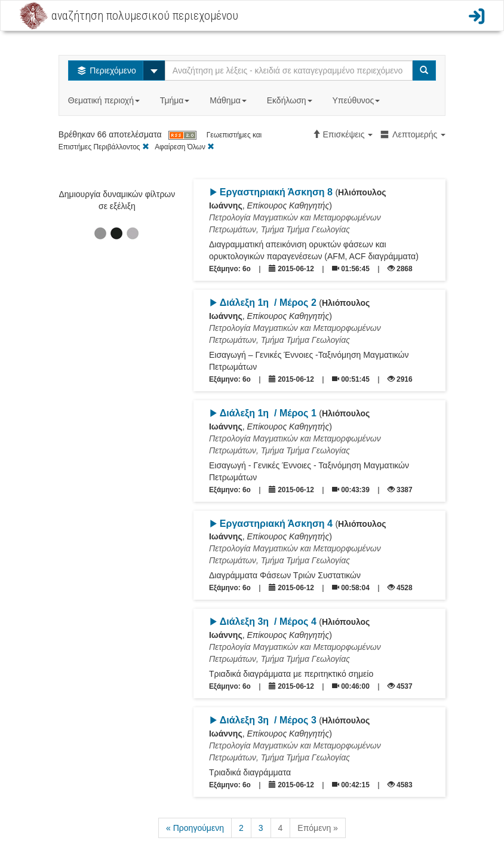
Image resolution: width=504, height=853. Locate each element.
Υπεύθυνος (357, 100)
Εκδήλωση (291, 100)
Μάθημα (229, 100)
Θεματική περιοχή (105, 100)
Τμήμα (176, 100)
